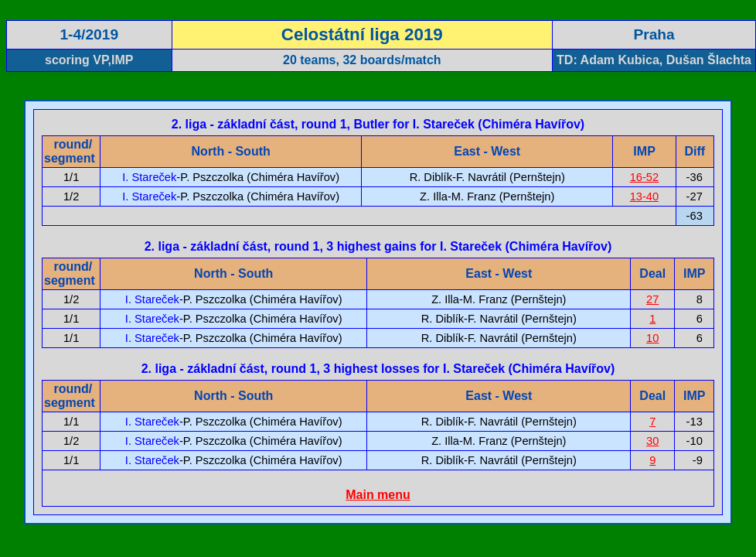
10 (652, 338)
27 (652, 299)
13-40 (645, 196)
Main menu (378, 495)
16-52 (645, 177)
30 (652, 441)
